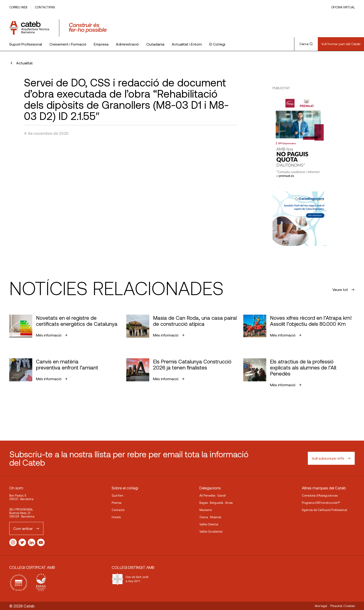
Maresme (206, 510)
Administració (127, 44)
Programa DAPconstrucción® (321, 503)
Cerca (306, 44)
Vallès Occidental (211, 531)
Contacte (118, 510)
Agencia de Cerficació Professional (324, 510)
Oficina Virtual (343, 7)
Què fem (117, 495)
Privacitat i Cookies (343, 606)
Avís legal (321, 606)
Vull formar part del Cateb (341, 44)
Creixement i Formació (68, 44)
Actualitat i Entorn (187, 44)
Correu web (18, 7)
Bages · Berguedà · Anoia (216, 503)
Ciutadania (155, 44)
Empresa (101, 44)
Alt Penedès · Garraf (213, 495)
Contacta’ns (45, 7)
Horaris (116, 517)
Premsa (117, 503)
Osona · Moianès (210, 517)
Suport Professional (26, 44)
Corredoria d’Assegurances (320, 495)
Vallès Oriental (209, 524)
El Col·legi (217, 44)
